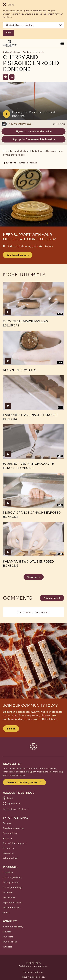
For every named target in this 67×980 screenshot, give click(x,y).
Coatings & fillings (13, 887)
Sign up (11, 729)
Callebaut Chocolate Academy (17, 52)
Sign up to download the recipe (34, 131)
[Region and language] (33, 25)
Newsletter (9, 853)
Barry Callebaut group (15, 843)
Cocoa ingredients (12, 877)
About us (8, 838)
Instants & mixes (11, 908)
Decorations (9, 898)
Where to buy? (10, 858)
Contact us (9, 848)
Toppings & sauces (12, 903)
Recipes (7, 823)
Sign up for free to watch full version (33, 139)
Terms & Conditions (33, 972)
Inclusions (8, 892)
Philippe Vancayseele (20, 124)
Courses (7, 932)
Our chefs (8, 937)
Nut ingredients (11, 882)
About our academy (13, 927)
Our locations (10, 942)
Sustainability (10, 833)
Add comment (52, 598)
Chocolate (8, 872)
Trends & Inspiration (13, 828)
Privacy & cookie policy (33, 977)
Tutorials (39, 52)
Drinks (6, 913)
